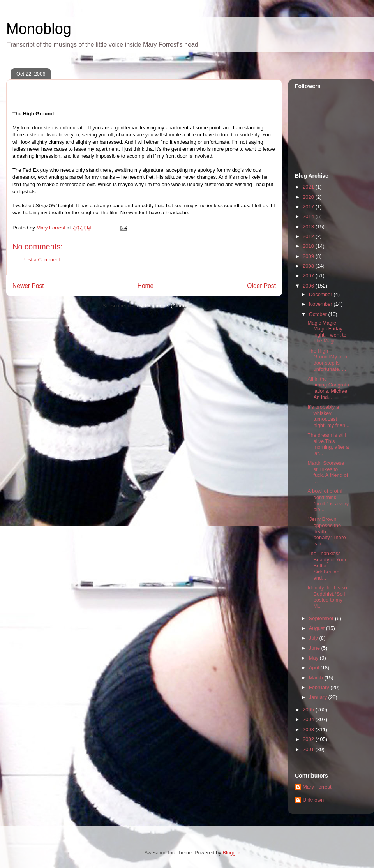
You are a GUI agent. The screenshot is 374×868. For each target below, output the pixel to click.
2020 (309, 197)
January (319, 697)
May (314, 658)
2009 (309, 256)
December (321, 294)
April (315, 668)
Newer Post (28, 286)
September (322, 618)
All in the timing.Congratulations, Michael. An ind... (328, 388)
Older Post (261, 286)
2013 (309, 227)
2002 (309, 739)
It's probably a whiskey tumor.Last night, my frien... (328, 416)
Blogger (231, 853)
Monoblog (39, 29)
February (320, 687)
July (314, 638)
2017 (309, 207)
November (321, 304)
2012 (309, 236)
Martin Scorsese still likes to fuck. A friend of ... (328, 472)
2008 (309, 266)
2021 (309, 187)
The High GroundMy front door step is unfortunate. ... (328, 360)
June (315, 648)
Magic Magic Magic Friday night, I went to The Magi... (327, 332)
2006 (309, 286)
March (317, 678)
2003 (309, 730)
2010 (309, 246)
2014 (309, 216)
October (319, 314)
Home (146, 286)
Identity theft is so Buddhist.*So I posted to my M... (327, 597)
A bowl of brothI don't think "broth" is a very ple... (328, 500)
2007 (309, 276)
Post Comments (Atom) (160, 306)
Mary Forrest (317, 787)
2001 (309, 749)
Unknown (313, 800)
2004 (309, 719)
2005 (309, 710)
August (318, 628)
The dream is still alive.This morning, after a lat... (328, 444)
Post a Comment (41, 260)
